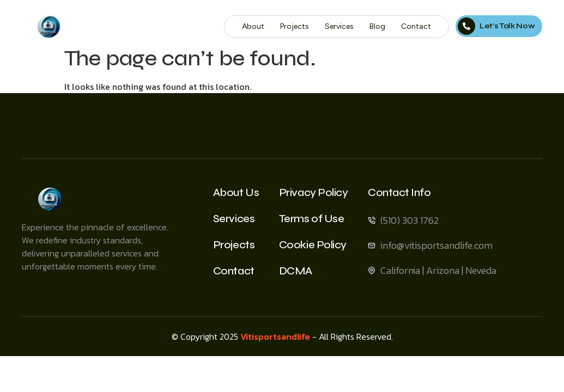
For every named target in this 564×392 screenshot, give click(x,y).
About (253, 26)
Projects (295, 26)
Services (339, 26)
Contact (416, 26)
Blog (377, 26)
